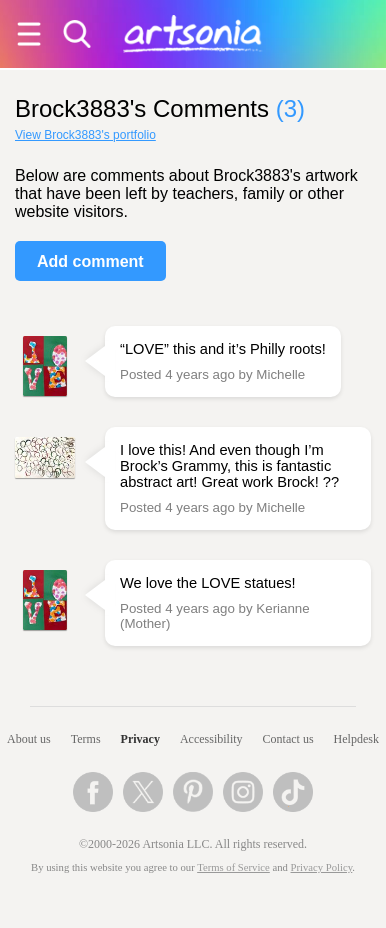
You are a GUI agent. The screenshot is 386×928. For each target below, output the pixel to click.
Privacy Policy (322, 867)
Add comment (90, 261)
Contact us (288, 739)
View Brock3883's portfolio (85, 135)
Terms (86, 739)
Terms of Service (233, 867)
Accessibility (211, 739)
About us (29, 739)
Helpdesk (356, 739)
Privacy (140, 739)
